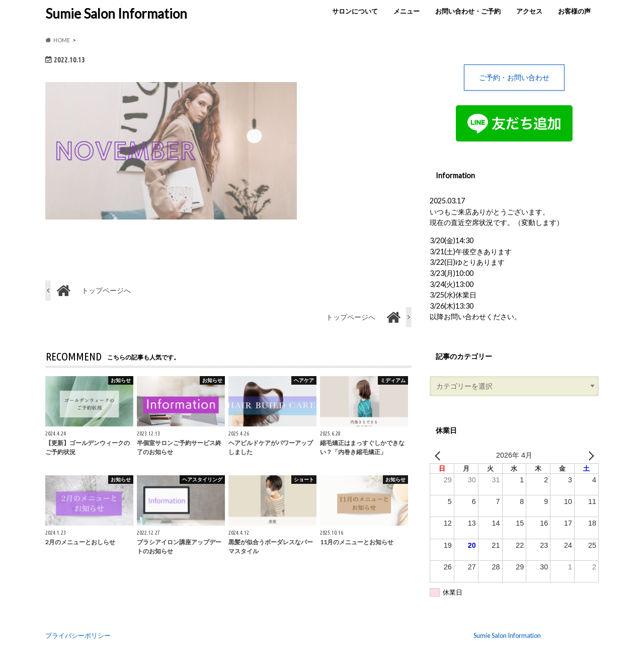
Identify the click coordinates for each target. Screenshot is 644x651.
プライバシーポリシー (78, 635)
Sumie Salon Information (116, 14)
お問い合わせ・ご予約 (468, 11)
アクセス (529, 11)
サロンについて (355, 11)
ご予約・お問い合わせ (514, 77)
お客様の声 (574, 11)
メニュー (407, 11)
